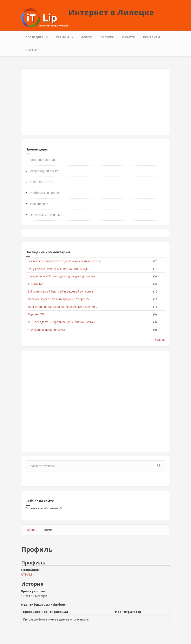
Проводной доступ (42, 160)
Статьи (31, 50)
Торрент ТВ (36, 314)
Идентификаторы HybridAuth (44, 605)
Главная (31, 530)
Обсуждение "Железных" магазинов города (58, 269)
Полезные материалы (45, 215)
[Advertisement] (95, 102)
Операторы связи (41, 182)
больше (160, 340)
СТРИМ (27, 574)
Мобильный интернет (45, 193)
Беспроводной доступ (44, 171)
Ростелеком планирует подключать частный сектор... (65, 261)
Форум (87, 37)
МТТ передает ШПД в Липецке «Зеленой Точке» (61, 322)
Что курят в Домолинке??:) (46, 330)
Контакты (152, 37)
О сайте (128, 37)
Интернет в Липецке (111, 12)
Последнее (35, 36)
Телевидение (39, 204)
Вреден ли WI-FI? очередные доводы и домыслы (61, 276)
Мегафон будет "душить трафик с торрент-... (59, 299)
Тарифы (63, 36)
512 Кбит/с (35, 284)
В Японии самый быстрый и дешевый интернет (60, 291)
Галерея (107, 37)
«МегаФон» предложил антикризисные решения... (62, 307)
